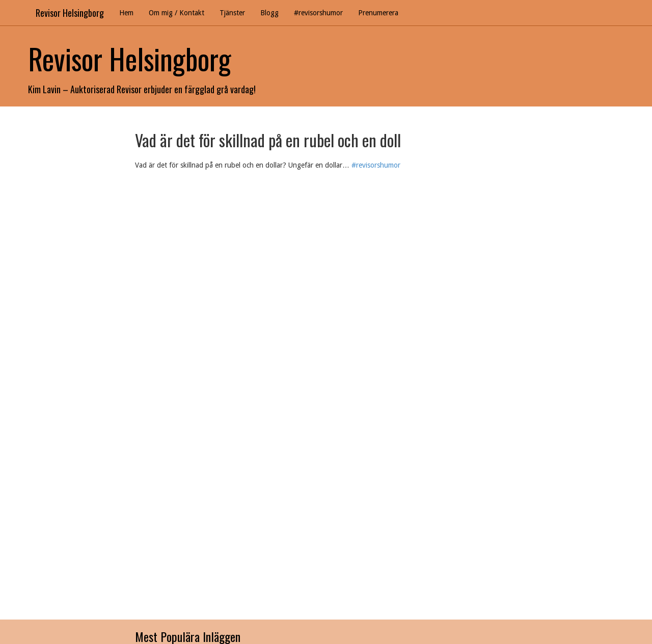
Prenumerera (378, 13)
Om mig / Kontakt (176, 13)
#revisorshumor (318, 13)
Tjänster (232, 13)
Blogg (269, 13)
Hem (126, 13)
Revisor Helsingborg (70, 13)
